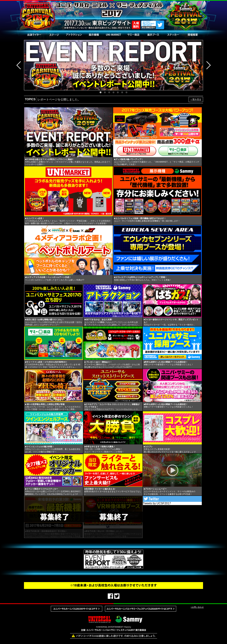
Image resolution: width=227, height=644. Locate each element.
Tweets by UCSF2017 (157, 503)
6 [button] (122, 93)
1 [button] (101, 93)
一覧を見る (196, 99)
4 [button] (113, 93)
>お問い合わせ (197, 607)
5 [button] (118, 93)
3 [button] (109, 93)
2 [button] (105, 93)
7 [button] (126, 93)
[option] (113, 65)
